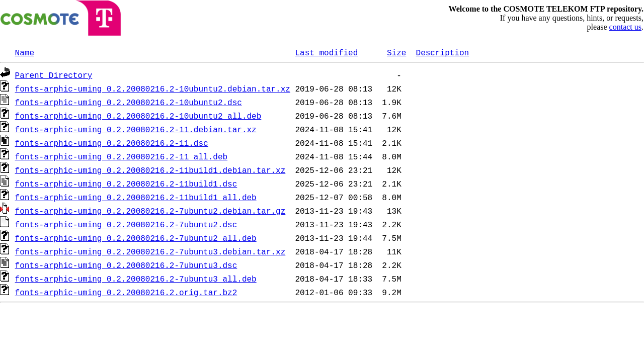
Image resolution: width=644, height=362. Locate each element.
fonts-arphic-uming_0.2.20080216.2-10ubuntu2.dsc (129, 102)
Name (25, 52)
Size (396, 52)
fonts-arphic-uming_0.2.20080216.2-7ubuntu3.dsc (126, 265)
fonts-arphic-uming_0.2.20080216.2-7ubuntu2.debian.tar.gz (150, 211)
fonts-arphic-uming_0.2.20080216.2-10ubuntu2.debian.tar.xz (153, 88)
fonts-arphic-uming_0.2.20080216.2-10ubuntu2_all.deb (138, 116)
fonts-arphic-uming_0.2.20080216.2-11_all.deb (121, 156)
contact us (625, 27)
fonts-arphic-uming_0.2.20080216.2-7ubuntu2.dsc (126, 224)
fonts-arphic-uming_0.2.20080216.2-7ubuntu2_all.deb (136, 238)
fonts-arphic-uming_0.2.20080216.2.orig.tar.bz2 (126, 292)
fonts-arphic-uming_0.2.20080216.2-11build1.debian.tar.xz (150, 170)
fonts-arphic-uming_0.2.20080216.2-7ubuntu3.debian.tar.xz (150, 251)
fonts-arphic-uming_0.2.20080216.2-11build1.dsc (126, 184)
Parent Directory (54, 75)
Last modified (326, 52)
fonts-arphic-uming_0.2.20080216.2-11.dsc (112, 143)
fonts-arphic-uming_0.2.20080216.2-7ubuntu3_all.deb (136, 279)
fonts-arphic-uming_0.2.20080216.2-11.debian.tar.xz (136, 129)
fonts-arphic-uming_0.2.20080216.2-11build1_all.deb (136, 197)
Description (442, 52)
